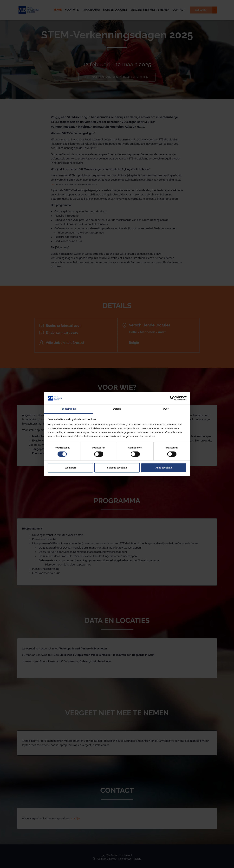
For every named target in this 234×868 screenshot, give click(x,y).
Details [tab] (117, 409)
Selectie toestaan (117, 468)
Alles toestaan (164, 468)
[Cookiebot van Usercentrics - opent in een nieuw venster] (172, 398)
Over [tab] (166, 409)
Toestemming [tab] (68, 409)
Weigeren (70, 468)
